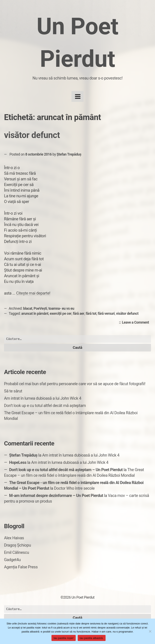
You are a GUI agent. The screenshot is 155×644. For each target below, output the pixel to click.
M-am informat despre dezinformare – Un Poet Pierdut (56, 496)
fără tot (91, 314)
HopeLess (18, 462)
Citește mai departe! (33, 293)
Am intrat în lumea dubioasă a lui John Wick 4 (43, 398)
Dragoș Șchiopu (17, 545)
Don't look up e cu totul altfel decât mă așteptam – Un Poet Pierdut (66, 470)
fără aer (79, 314)
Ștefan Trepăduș (69, 154)
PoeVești (40, 308)
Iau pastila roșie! (63, 638)
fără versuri (106, 314)
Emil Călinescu (17, 552)
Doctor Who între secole (74, 488)
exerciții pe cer (61, 314)
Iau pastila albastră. (92, 638)
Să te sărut (13, 391)
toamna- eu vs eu (61, 308)
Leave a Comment (136, 323)
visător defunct (32, 135)
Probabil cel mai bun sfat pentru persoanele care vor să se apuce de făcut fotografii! (75, 384)
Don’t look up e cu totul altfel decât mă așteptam (45, 406)
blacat (28, 308)
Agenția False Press (21, 567)
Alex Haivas (14, 538)
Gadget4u (12, 560)
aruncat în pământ (35, 314)
